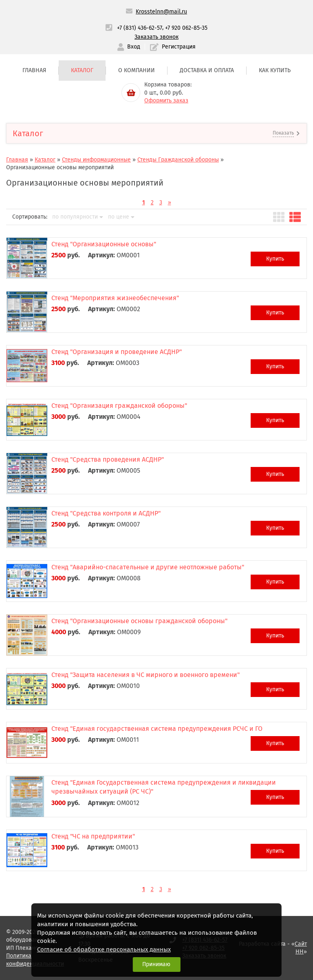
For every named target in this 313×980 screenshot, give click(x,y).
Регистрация (173, 47)
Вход (129, 47)
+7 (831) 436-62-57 (140, 28)
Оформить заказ (166, 101)
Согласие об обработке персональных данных (104, 949)
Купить (275, 259)
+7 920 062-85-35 (186, 28)
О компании (137, 70)
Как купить (275, 70)
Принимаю (156, 964)
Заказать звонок (156, 37)
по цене (121, 217)
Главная (34, 70)
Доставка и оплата (207, 70)
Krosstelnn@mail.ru (161, 12)
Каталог (82, 70)
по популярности (78, 217)
